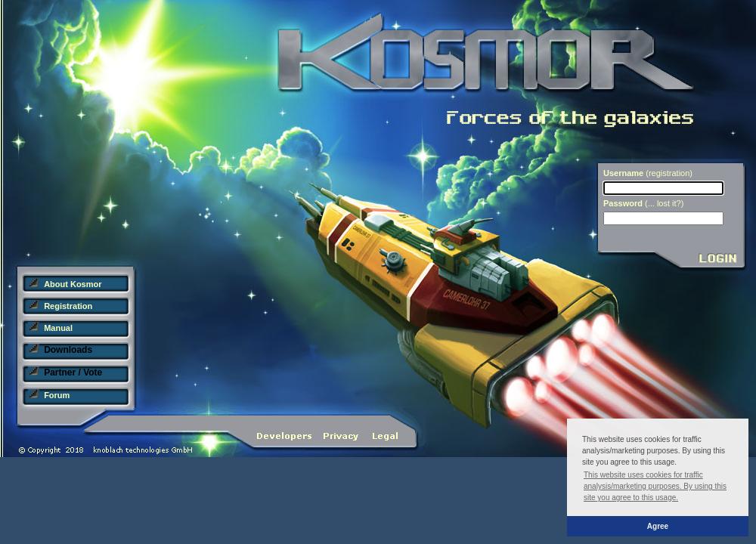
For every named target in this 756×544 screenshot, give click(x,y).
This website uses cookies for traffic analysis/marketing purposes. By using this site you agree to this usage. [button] (655, 486)
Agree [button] (658, 526)
